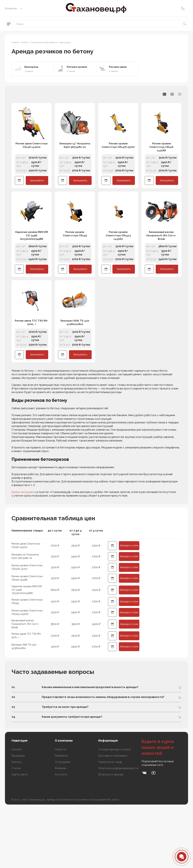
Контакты (61, 836)
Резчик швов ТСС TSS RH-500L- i (32, 361)
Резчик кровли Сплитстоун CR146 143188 (161, 160)
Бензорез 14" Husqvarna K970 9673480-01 (75, 158)
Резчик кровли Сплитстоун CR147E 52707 (118, 160)
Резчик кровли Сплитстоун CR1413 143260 (118, 262)
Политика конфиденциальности (118, 830)
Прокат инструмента (25, 531)
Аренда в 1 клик (129, 586)
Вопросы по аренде (111, 836)
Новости (60, 811)
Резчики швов (119, 67)
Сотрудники (63, 824)
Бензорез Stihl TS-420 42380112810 (75, 361)
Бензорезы (32, 67)
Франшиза (18, 817)
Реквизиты (61, 817)
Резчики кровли (78, 67)
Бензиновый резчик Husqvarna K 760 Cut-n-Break (161, 262)
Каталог (17, 811)
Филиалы (60, 830)
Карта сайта (20, 836)
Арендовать (37, 194)
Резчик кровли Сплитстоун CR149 (75, 260)
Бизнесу (17, 824)
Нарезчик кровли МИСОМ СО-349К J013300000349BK (32, 262)
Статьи (16, 830)
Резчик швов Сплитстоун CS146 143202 (32, 160)
